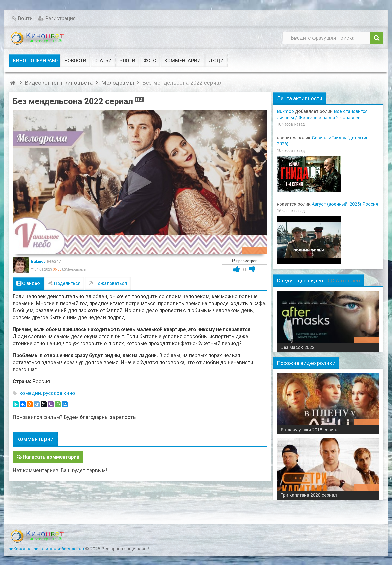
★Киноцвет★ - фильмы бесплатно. (47, 549)
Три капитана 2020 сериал (309, 495)
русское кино (59, 393)
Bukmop (38, 261)
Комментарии (35, 439)
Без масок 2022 (298, 347)
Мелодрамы (76, 269)
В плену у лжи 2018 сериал (310, 430)
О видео (28, 283)
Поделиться (64, 283)
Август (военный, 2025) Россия (345, 204)
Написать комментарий (51, 457)
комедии (30, 393)
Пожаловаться (108, 283)
